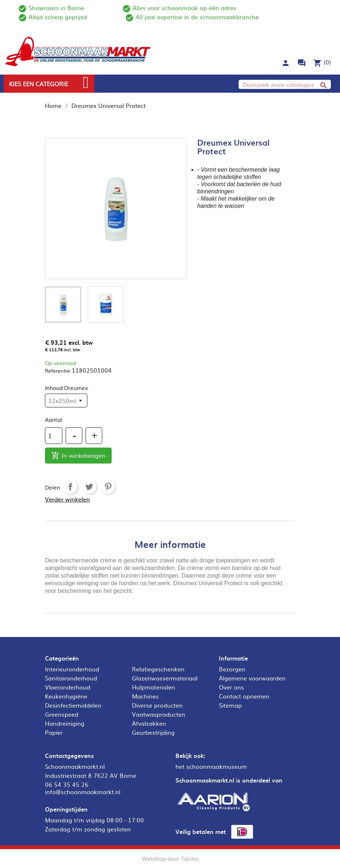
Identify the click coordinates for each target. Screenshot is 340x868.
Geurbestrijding (153, 732)
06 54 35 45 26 (67, 784)
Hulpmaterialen (154, 687)
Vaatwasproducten (159, 714)
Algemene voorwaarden (252, 678)
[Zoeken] (285, 84)
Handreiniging (65, 723)
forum (302, 63)
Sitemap (230, 705)
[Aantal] (54, 436)
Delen (70, 487)
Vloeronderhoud (68, 687)
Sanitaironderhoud (71, 678)
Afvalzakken (149, 723)
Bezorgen (232, 669)
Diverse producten (157, 705)
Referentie (57, 370)
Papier (54, 732)
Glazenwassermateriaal (165, 678)
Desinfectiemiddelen (73, 705)
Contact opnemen (244, 696)
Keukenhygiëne (66, 696)
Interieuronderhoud (72, 669)
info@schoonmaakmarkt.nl (83, 792)
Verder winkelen (67, 499)
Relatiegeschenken (158, 669)
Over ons (231, 687)
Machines (145, 696)
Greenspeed (62, 714)
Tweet (89, 487)
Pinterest (108, 487)
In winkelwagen (78, 456)
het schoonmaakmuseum (211, 766)
